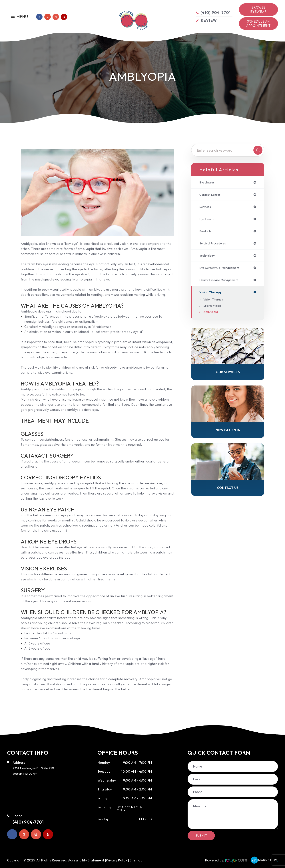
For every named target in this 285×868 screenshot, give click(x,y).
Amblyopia (212, 315)
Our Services (228, 376)
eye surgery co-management (222, 270)
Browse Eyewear (259, 9)
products (206, 233)
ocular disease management (222, 283)
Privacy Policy (117, 859)
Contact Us (228, 493)
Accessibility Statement (86, 859)
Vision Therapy (215, 303)
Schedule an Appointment (258, 23)
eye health (208, 220)
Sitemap (13, 862)
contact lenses (212, 195)
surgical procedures (215, 245)
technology (208, 258)
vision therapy (212, 296)
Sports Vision (214, 309)
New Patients (228, 435)
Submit (201, 836)
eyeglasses (208, 183)
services (206, 208)
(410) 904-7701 (32, 822)
